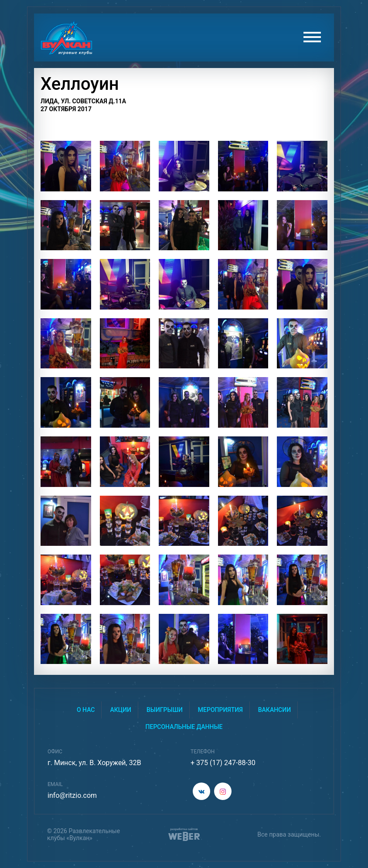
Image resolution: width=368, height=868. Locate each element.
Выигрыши (165, 710)
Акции (121, 710)
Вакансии (274, 710)
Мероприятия (220, 710)
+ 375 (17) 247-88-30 (223, 763)
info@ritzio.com (72, 795)
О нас (86, 710)
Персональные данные (184, 727)
